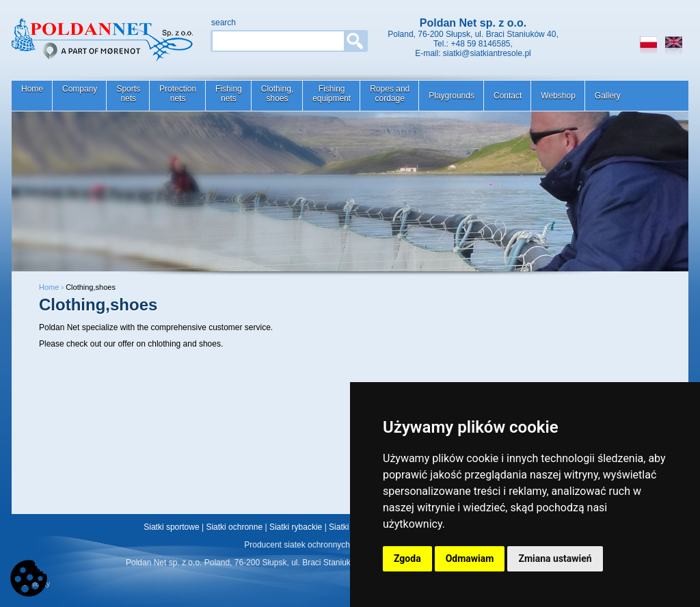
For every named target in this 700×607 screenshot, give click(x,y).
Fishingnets (229, 94)
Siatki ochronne (234, 527)
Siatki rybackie (296, 527)
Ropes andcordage (390, 94)
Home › (52, 287)
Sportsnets (128, 94)
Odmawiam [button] (470, 558)
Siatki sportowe (171, 527)
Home (32, 89)
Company (80, 89)
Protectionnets (178, 94)
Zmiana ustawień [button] (555, 558)
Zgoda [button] (407, 558)
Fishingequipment (332, 94)
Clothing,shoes (277, 94)
